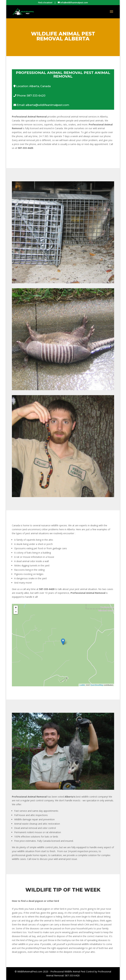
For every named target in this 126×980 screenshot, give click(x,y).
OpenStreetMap (97, 685)
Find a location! (45, 3)
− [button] (16, 612)
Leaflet (82, 685)
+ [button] (16, 608)
